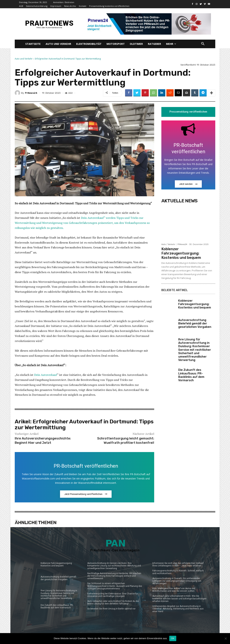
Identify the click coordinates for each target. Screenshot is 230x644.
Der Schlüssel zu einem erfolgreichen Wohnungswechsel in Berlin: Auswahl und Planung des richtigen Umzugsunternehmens (115, 586)
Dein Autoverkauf (46, 375)
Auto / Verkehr (168, 244)
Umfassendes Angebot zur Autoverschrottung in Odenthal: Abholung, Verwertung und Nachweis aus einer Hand (178, 609)
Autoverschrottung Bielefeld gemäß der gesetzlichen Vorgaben (195, 323)
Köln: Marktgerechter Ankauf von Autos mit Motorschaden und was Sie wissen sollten (174, 590)
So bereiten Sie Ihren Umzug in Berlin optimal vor (111, 609)
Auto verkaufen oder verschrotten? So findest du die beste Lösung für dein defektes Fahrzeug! (113, 602)
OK (173, 638)
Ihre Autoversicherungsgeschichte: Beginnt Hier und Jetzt (43, 440)
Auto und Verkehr (24, 59)
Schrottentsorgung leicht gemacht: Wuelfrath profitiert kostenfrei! (126, 440)
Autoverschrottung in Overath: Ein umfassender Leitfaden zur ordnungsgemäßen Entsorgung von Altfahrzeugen (177, 581)
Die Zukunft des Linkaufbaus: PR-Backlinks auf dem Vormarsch (191, 375)
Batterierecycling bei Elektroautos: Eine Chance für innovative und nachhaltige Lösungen (113, 595)
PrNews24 (31, 93)
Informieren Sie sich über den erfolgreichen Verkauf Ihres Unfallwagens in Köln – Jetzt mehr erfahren (178, 564)
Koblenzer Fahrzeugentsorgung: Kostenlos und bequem (181, 253)
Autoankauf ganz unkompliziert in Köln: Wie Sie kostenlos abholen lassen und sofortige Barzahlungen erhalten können (179, 599)
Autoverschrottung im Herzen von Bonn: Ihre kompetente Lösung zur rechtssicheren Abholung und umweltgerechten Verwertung (114, 566)
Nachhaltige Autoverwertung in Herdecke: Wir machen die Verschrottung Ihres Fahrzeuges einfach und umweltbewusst (114, 576)
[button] (203, 44)
